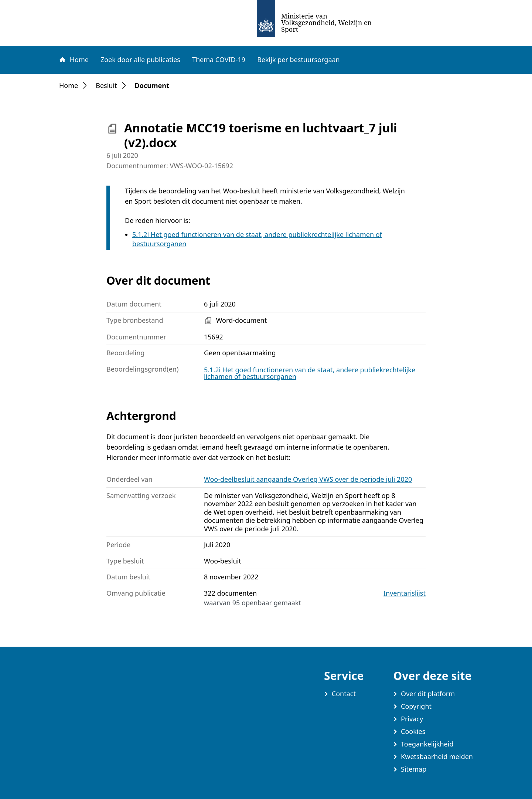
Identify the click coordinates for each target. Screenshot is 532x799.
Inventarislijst (405, 593)
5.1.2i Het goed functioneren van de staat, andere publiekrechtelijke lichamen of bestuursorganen (310, 373)
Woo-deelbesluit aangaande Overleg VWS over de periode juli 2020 (308, 479)
